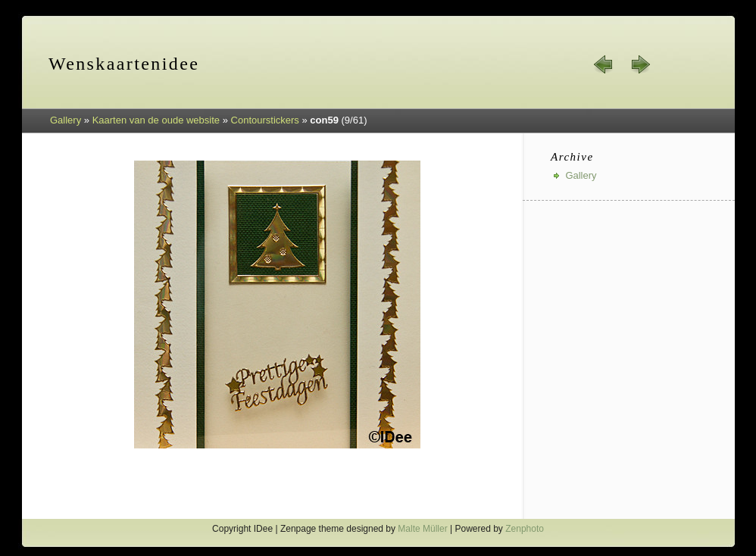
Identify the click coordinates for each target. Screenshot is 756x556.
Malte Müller (422, 529)
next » (640, 64)
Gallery (66, 120)
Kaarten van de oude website (156, 120)
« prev (604, 64)
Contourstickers (265, 120)
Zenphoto (525, 529)
